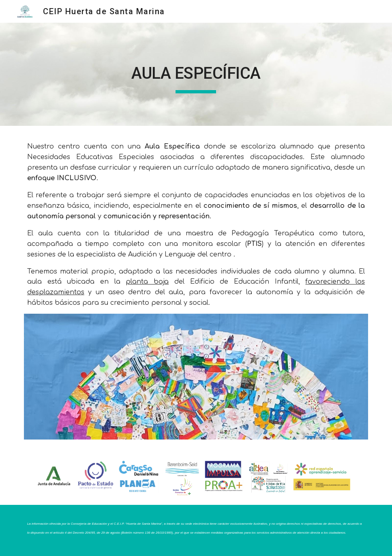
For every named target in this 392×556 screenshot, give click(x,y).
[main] (196, 74)
